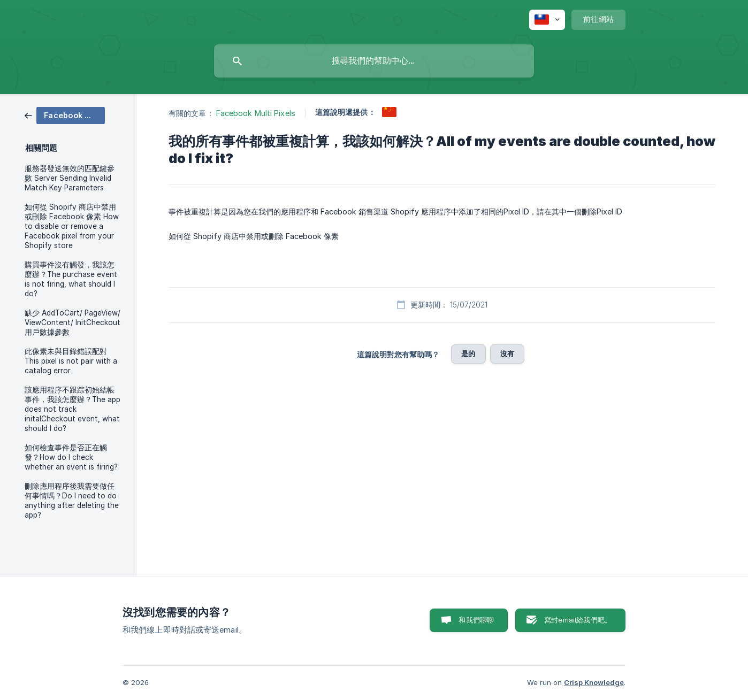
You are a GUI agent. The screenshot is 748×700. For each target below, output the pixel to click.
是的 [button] (468, 353)
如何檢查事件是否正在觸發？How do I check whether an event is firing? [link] (71, 457)
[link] (65, 115)
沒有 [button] (507, 353)
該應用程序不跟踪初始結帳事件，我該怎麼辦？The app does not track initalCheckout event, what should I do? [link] (72, 409)
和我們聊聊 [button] (476, 620)
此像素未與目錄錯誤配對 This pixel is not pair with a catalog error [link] (71, 361)
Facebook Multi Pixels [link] (256, 113)
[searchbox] (374, 61)
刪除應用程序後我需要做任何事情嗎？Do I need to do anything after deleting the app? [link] (72, 501)
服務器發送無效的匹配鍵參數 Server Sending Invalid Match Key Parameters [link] (70, 178)
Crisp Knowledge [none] (594, 682)
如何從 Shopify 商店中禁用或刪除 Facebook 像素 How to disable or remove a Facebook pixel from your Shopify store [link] (72, 226)
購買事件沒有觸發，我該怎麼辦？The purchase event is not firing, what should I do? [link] (71, 279)
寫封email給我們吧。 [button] (578, 620)
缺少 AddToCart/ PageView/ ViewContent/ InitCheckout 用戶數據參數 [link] (72, 322)
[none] (547, 20)
